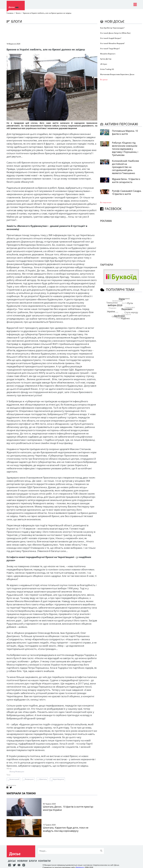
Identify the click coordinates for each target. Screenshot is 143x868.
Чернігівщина (58, 779)
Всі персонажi (106, 202)
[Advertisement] (57, 33)
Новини (22, 861)
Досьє (12, 861)
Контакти (44, 861)
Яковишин (29, 779)
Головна (10, 13)
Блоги (18, 13)
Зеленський (14, 779)
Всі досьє (104, 80)
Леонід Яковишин (17, 772)
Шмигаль (43, 779)
